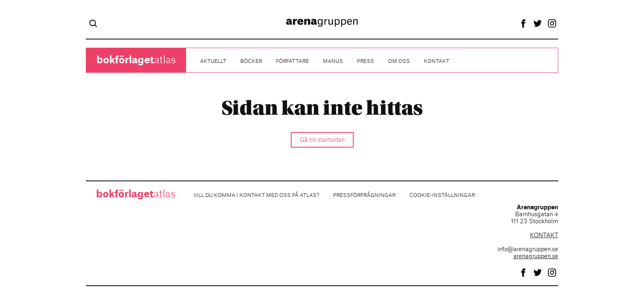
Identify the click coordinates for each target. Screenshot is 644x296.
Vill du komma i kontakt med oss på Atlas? (256, 195)
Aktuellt (213, 61)
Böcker (251, 61)
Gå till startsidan (322, 140)
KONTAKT (544, 236)
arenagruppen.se (536, 257)
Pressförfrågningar (364, 195)
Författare (292, 61)
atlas (136, 60)
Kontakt (437, 61)
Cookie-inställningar (442, 195)
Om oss (399, 61)
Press (366, 61)
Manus (333, 61)
